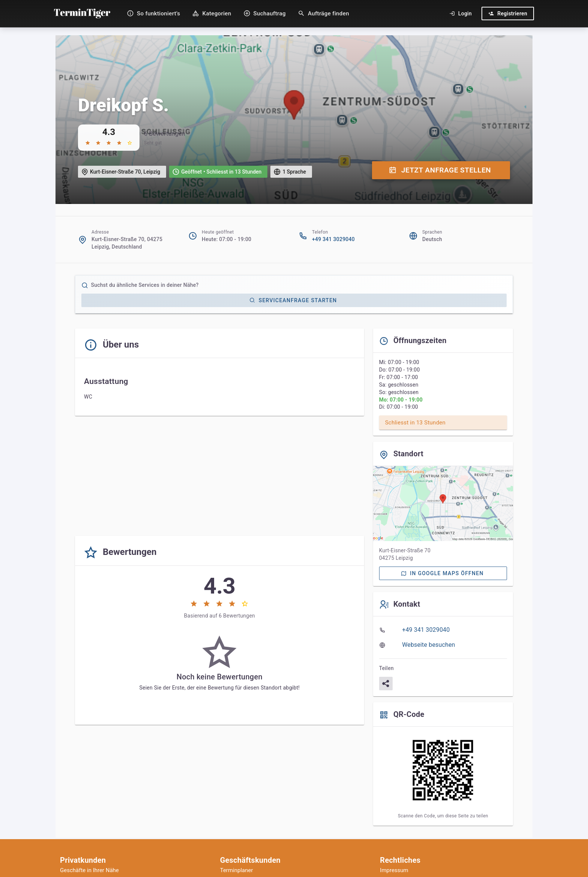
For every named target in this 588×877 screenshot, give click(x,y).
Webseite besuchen (428, 645)
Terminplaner (237, 870)
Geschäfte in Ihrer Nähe (89, 870)
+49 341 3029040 (333, 239)
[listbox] (443, 637)
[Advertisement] (220, 477)
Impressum (394, 870)
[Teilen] (386, 684)
